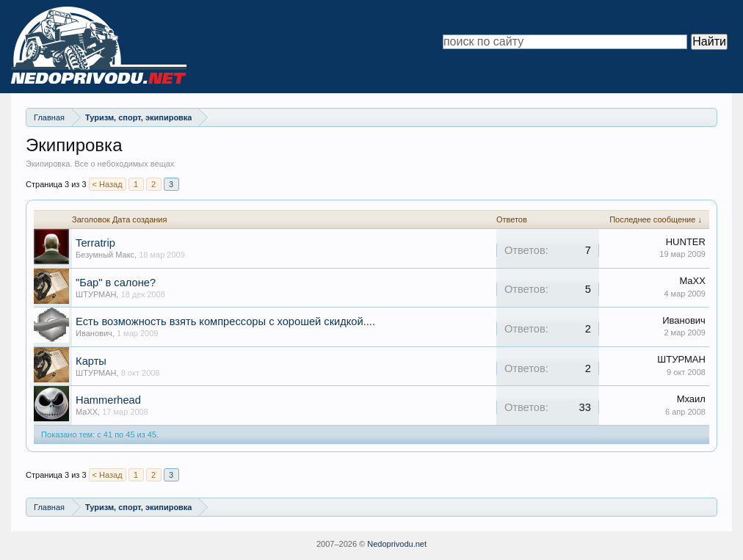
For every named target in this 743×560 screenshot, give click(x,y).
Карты (91, 361)
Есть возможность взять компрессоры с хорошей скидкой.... (225, 321)
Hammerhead (108, 400)
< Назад (108, 184)
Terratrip (95, 243)
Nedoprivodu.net (397, 544)
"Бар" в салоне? (116, 283)
